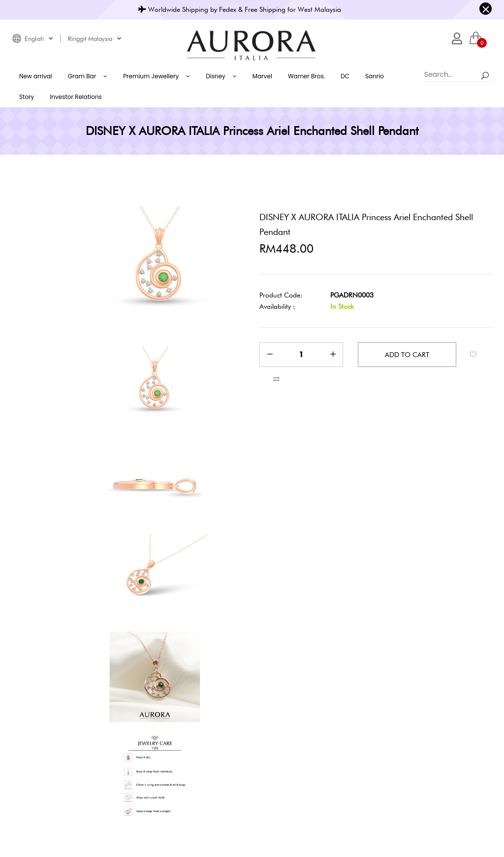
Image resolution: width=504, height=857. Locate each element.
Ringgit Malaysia (94, 38)
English (39, 38)
